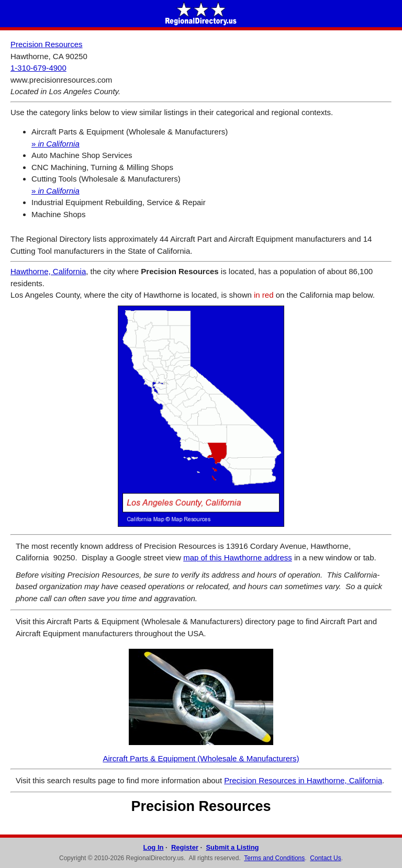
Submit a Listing (232, 847)
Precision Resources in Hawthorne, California (303, 780)
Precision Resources (47, 44)
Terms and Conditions (274, 858)
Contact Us (325, 858)
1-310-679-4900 (38, 68)
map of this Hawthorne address (238, 557)
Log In (153, 847)
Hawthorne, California (48, 271)
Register (185, 847)
